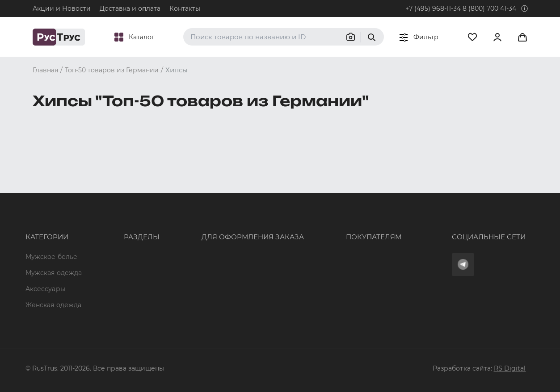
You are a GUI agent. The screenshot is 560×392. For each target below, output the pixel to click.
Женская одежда (54, 241)
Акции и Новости (62, 8)
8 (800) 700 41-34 (489, 8)
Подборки (115, 241)
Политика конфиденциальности (340, 241)
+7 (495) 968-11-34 (433, 8)
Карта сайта (118, 305)
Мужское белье (52, 192)
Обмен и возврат (315, 224)
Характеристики (125, 224)
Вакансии (114, 289)
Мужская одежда (54, 208)
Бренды (111, 208)
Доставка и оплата (130, 8)
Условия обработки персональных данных (357, 257)
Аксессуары (45, 224)
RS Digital (510, 368)
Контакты (185, 8)
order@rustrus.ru (195, 224)
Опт (104, 192)
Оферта (299, 192)
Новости (112, 273)
